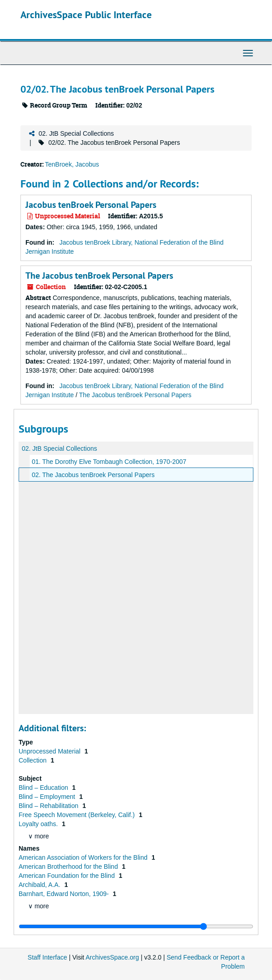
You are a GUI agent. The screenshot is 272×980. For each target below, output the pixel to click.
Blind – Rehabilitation (49, 806)
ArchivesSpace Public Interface (86, 15)
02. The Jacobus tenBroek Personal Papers (93, 475)
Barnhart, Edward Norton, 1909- (64, 894)
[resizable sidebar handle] (136, 926)
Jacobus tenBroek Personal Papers (91, 205)
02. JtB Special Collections (76, 133)
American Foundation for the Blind (68, 876)
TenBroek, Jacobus (72, 164)
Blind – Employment (48, 797)
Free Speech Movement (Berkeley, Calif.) (78, 815)
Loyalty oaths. (39, 824)
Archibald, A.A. (40, 885)
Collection (33, 760)
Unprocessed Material (50, 751)
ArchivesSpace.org (113, 957)
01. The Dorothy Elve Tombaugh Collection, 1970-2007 (109, 462)
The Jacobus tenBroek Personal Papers (99, 276)
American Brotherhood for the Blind (69, 867)
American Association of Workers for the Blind (84, 857)
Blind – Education (44, 788)
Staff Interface (47, 957)
